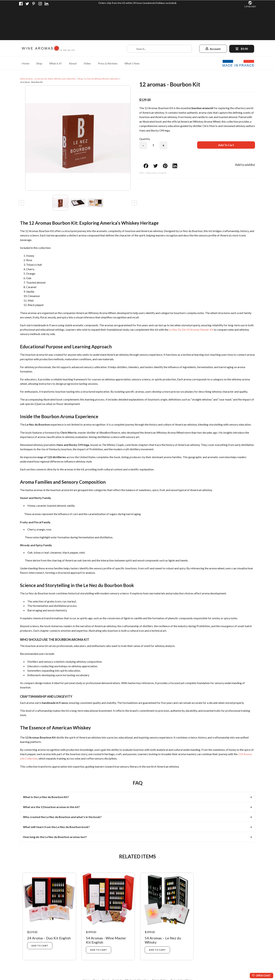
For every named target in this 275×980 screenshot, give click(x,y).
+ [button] (163, 113)
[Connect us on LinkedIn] (46, 4)
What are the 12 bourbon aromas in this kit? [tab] (51, 774)
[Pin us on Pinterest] (34, 4)
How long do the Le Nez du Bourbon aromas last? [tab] (55, 804)
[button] (250, 4)
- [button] (143, 113)
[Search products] (159, 16)
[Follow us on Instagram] (40, 4)
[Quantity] (153, 113)
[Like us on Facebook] (21, 4)
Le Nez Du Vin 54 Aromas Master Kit (191, 297)
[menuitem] (26, 31)
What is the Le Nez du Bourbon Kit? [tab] (46, 764)
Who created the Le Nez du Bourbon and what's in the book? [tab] (62, 784)
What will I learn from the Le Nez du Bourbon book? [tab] (56, 794)
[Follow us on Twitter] (27, 4)
